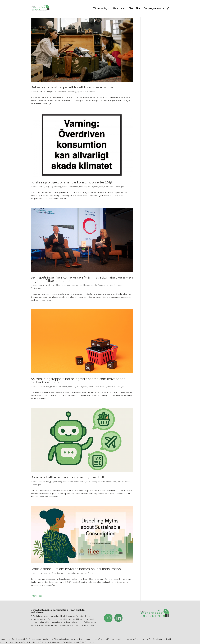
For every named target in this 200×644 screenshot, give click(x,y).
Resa (101, 187)
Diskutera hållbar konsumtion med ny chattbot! (67, 477)
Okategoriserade (90, 285)
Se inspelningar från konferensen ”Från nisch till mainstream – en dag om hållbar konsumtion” (82, 279)
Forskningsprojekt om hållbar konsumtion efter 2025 (71, 182)
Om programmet (153, 8)
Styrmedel (108, 187)
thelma (36, 92)
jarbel (35, 187)
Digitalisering (56, 187)
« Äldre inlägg (36, 596)
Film (138, 8)
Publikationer (90, 92)
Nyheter (80, 92)
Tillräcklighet (119, 187)
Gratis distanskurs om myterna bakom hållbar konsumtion (76, 569)
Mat (90, 187)
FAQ (131, 8)
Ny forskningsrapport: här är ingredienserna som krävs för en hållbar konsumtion (78, 381)
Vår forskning (100, 8)
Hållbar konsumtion (59, 92)
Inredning (72, 92)
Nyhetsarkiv (119, 8)
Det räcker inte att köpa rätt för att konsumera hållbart (73, 87)
